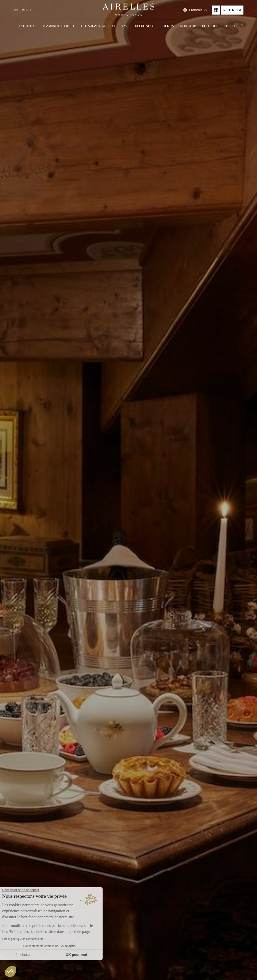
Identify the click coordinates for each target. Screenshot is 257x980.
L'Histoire (27, 26)
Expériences (144, 26)
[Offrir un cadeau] (216, 10)
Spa (124, 26)
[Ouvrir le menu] (22, 10)
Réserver (232, 10)
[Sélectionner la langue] (195, 10)
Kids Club (188, 26)
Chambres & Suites (58, 26)
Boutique (210, 26)
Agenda (167, 26)
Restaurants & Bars (97, 26)
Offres (230, 26)
